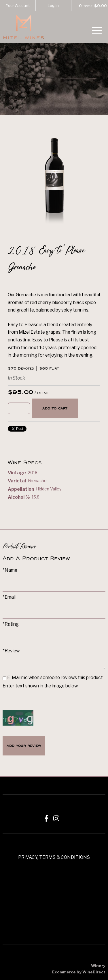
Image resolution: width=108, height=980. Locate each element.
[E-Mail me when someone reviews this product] (4, 678)
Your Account (18, 5)
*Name (10, 570)
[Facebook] (46, 818)
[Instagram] (56, 818)
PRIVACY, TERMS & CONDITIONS (54, 857)
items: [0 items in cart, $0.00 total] (90, 6)
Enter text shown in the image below (40, 686)
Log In (53, 5)
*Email (9, 597)
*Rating (11, 624)
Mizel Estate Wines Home (24, 27)
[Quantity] (19, 408)
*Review (11, 651)
